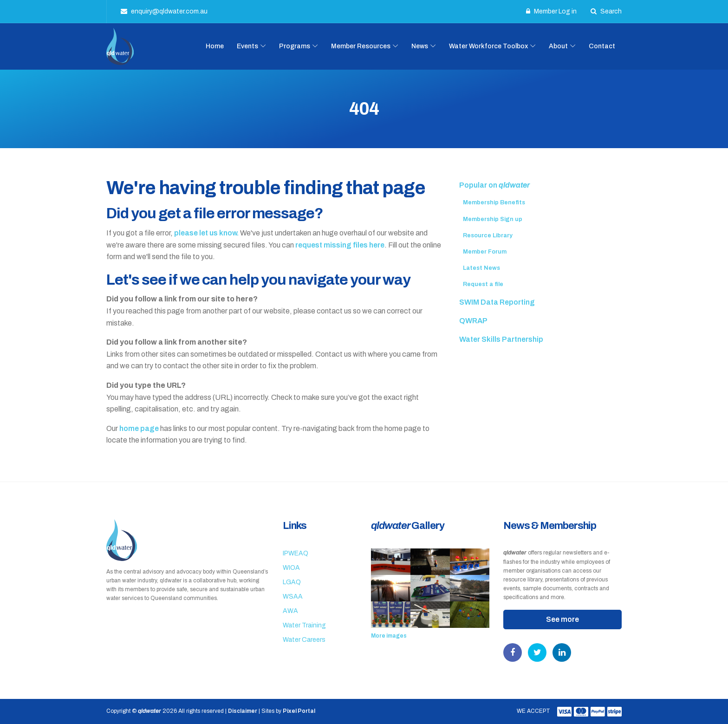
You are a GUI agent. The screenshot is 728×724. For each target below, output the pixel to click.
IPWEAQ (296, 553)
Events (247, 46)
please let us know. (206, 233)
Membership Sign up (493, 219)
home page (139, 428)
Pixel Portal (299, 711)
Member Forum (485, 252)
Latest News (481, 268)
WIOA (291, 568)
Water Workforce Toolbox (488, 46)
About (558, 46)
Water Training (304, 625)
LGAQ (292, 582)
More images (389, 636)
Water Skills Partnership (501, 339)
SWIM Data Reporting (497, 302)
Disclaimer (243, 711)
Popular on (494, 185)
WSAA (293, 597)
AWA (290, 611)
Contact (602, 46)
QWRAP (473, 321)
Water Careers (304, 640)
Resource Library (488, 235)
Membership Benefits (494, 202)
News (420, 46)
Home (215, 46)
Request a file (483, 284)
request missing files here (340, 245)
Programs (295, 46)
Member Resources (361, 46)
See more (562, 619)
